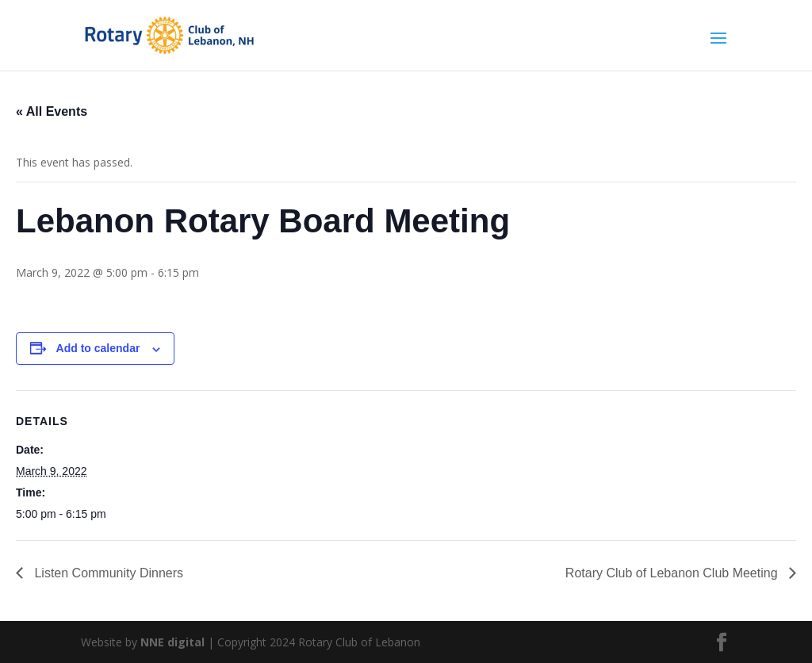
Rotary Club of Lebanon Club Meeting (673, 573)
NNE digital (172, 642)
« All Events (52, 111)
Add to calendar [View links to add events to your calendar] (98, 348)
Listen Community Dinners (107, 573)
